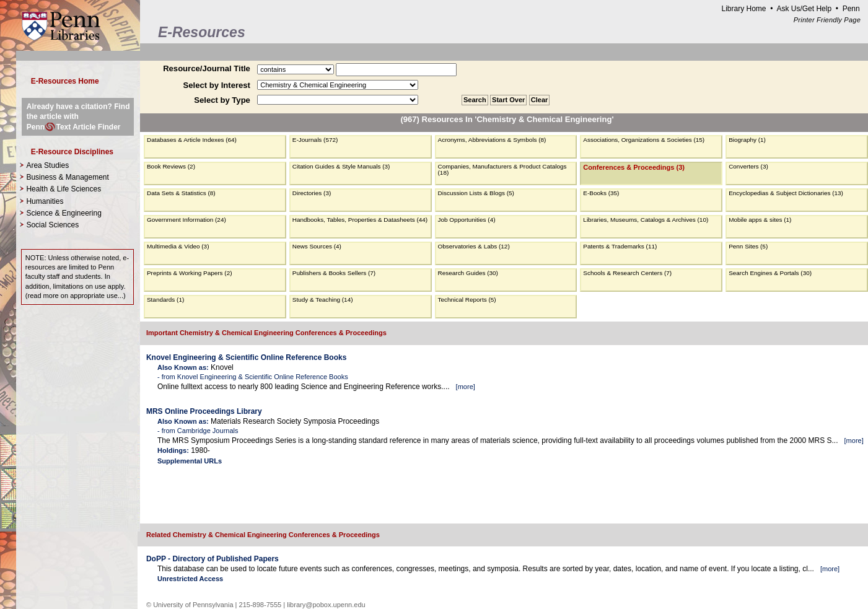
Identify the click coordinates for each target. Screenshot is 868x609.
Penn (851, 9)
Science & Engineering (64, 213)
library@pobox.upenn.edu (326, 605)
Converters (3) (748, 166)
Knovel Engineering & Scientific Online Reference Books (246, 357)
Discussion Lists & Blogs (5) (476, 193)
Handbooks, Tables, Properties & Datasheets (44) (360, 220)
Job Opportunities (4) (467, 220)
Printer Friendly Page (827, 20)
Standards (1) (165, 300)
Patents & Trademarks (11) (620, 246)
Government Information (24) (186, 220)
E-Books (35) (601, 193)
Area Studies (47, 165)
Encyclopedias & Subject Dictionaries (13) (786, 193)
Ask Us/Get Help (804, 9)
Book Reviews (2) (171, 166)
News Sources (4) (317, 246)
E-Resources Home (65, 81)
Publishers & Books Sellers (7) (334, 273)
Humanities (45, 201)
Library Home (743, 9)
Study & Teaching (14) (323, 300)
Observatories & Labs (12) (474, 246)
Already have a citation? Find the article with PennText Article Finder (78, 116)
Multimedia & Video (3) (178, 246)
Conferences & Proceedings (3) (634, 167)
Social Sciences (52, 225)
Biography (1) (747, 140)
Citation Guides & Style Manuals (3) (341, 166)
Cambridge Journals (208, 431)
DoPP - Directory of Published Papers (213, 559)
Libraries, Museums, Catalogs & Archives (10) (646, 220)
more (466, 387)
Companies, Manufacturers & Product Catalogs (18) (502, 169)
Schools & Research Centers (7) (627, 273)
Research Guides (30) (468, 273)
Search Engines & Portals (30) (770, 273)
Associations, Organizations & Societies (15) (644, 140)
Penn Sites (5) (748, 246)
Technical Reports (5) (467, 300)
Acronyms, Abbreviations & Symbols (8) (492, 140)
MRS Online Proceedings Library (204, 411)
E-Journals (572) (315, 140)
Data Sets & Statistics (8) (181, 193)
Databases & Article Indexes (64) (192, 140)
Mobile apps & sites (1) (760, 220)
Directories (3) (312, 193)
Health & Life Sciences (64, 189)
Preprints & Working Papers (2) (190, 273)
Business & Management (67, 177)
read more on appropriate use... (75, 296)
